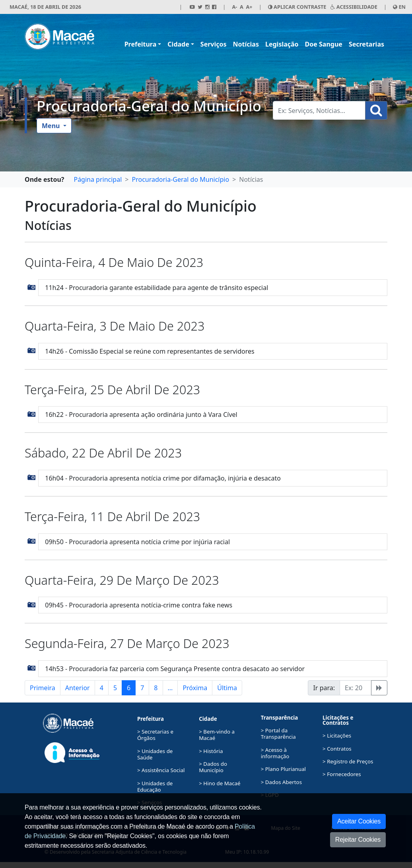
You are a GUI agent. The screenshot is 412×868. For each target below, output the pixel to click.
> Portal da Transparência (278, 734)
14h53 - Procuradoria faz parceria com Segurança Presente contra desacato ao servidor (175, 669)
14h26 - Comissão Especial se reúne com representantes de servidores (150, 351)
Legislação (282, 44)
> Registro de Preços (348, 761)
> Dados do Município (213, 767)
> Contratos (337, 749)
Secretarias (366, 44)
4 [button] (102, 688)
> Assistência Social (161, 770)
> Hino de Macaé (220, 783)
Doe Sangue (324, 44)
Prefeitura (141, 44)
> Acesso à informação (275, 753)
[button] (32, 286)
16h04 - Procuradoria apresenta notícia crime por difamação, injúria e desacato (163, 478)
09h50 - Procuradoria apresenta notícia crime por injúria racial (137, 542)
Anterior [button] (78, 688)
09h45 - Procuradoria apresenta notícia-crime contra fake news (139, 605)
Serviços (214, 44)
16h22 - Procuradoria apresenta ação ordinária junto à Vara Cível (141, 415)
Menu (52, 126)
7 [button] (142, 688)
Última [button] (227, 688)
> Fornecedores (342, 774)
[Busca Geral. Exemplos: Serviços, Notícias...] (319, 110)
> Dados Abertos (281, 782)
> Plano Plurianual (283, 769)
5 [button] (115, 688)
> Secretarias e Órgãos (155, 735)
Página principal (98, 179)
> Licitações (337, 736)
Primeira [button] (43, 688)
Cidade (178, 44)
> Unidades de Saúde (155, 754)
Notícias (246, 44)
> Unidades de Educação (155, 786)
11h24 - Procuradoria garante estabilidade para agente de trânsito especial (156, 288)
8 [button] (156, 688)
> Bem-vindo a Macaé (217, 735)
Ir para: (324, 688)
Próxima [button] (195, 688)
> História (211, 751)
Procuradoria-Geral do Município (149, 106)
